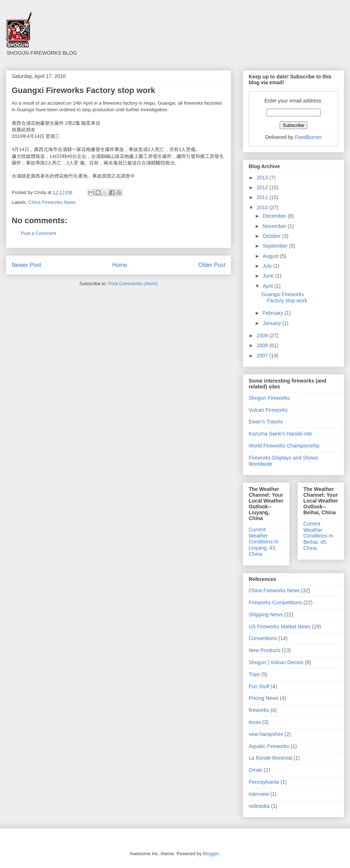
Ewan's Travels (266, 422)
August (271, 256)
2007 (263, 356)
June (269, 276)
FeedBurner (308, 137)
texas (255, 722)
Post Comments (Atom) (133, 284)
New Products (265, 650)
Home (120, 265)
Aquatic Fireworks (269, 746)
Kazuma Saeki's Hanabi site (280, 434)
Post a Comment (38, 233)
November (275, 226)
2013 (263, 178)
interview (259, 794)
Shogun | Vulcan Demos (276, 662)
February (273, 313)
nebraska (259, 806)
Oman (256, 770)
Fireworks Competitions (275, 602)
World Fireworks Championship (284, 446)
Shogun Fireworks (269, 398)
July (268, 266)
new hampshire (266, 734)
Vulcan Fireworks (268, 410)
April (268, 286)
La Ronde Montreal (270, 758)
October (272, 236)
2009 (263, 336)
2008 (263, 345)
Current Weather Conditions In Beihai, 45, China (318, 536)
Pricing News (264, 698)
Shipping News (266, 615)
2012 (263, 187)
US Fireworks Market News (280, 627)
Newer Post (26, 265)
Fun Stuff (259, 686)
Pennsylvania (264, 782)
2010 (263, 208)
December (275, 216)
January (272, 323)
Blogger (211, 854)
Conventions (263, 638)
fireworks (259, 710)
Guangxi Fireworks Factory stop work (284, 297)
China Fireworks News (52, 202)
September (276, 246)
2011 (263, 197)
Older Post (212, 265)
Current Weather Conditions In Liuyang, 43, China (264, 542)
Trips (254, 674)
